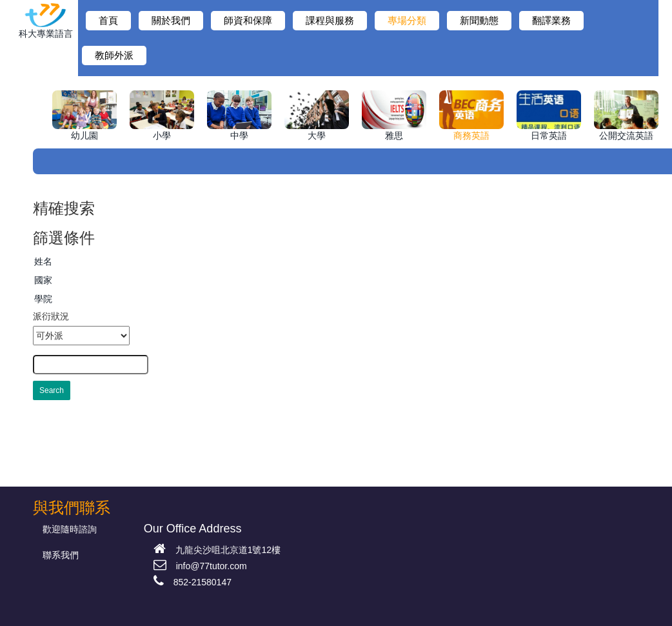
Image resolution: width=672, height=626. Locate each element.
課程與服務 (330, 21)
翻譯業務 (551, 21)
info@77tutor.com (200, 566)
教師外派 (114, 56)
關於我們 (171, 21)
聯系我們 (61, 555)
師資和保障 (248, 21)
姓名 (43, 261)
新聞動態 (479, 21)
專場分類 (407, 21)
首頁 (108, 21)
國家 (43, 280)
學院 (43, 299)
